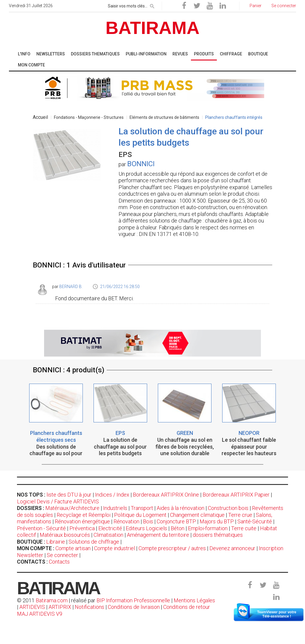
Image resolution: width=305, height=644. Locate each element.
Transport (142, 508)
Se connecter (62, 555)
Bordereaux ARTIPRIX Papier (236, 495)
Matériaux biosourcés (65, 535)
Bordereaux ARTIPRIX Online (166, 495)
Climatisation (108, 535)
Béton (178, 528)
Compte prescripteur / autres (172, 548)
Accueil (40, 117)
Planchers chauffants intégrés (234, 117)
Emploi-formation (208, 528)
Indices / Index (112, 495)
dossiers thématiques (218, 535)
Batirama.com (52, 600)
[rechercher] (152, 5)
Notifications (90, 607)
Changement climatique (197, 515)
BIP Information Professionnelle (133, 600)
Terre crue (240, 515)
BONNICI (141, 164)
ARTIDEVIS (32, 607)
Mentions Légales (194, 600)
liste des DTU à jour (69, 495)
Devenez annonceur (232, 548)
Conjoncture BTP (176, 521)
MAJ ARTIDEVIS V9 (40, 614)
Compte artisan (73, 548)
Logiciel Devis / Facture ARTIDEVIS (58, 501)
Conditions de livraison (134, 607)
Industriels (115, 508)
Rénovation (126, 521)
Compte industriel (115, 548)
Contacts (59, 562)
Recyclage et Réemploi (84, 515)
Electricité (110, 528)
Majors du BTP (217, 521)
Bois (148, 521)
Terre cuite (244, 528)
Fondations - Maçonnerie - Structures (89, 117)
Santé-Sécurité (255, 521)
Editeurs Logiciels (146, 528)
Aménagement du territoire (158, 535)
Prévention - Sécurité (41, 528)
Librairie (56, 542)
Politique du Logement (140, 515)
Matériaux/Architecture (72, 508)
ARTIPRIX (60, 607)
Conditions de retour (187, 607)
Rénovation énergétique (82, 521)
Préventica (82, 528)
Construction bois (228, 508)
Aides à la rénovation (180, 508)
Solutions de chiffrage (94, 542)
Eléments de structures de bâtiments (164, 117)
